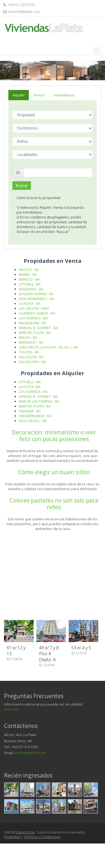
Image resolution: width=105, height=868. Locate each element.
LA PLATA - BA (30, 304)
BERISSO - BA (29, 279)
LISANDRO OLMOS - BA (37, 313)
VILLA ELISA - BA (31, 357)
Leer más (12, 709)
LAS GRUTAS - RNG (34, 308)
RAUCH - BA (28, 337)
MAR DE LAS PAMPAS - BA (39, 401)
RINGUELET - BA (31, 342)
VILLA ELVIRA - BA (32, 362)
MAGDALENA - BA (33, 323)
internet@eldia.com (30, 753)
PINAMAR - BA (30, 411)
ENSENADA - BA (31, 289)
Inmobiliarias (64, 95)
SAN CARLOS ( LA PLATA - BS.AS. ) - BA (48, 347)
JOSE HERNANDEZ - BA (36, 299)
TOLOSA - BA (29, 352)
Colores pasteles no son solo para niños (54, 504)
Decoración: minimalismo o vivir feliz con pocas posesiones (54, 436)
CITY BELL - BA (30, 284)
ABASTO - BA (29, 270)
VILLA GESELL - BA (33, 421)
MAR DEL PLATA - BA (35, 333)
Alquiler (19, 95)
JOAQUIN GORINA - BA (36, 294)
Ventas (39, 95)
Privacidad (12, 837)
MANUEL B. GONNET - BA (38, 328)
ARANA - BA (28, 274)
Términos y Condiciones (42, 837)
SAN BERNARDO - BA (35, 416)
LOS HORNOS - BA (33, 318)
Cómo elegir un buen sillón (54, 472)
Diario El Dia (25, 832)
